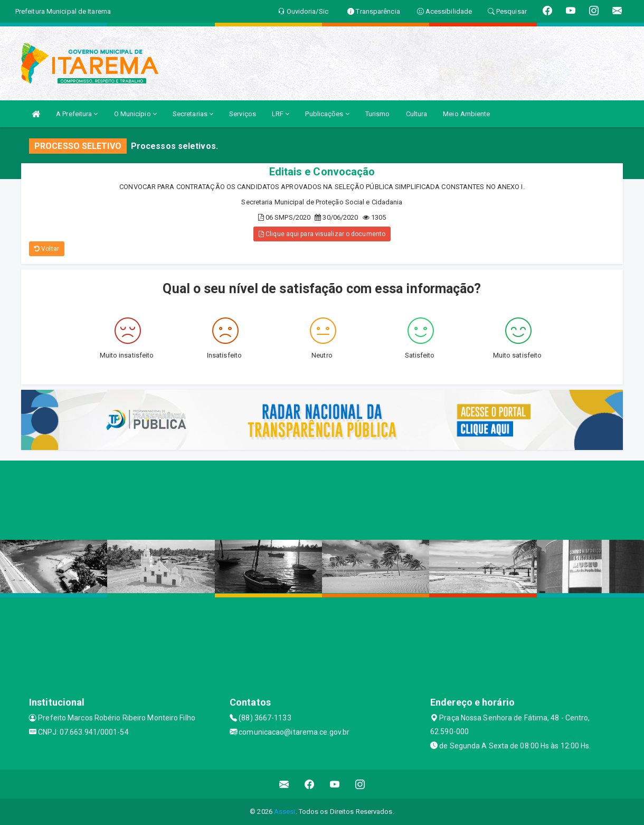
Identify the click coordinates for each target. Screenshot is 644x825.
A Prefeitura (77, 114)
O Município (135, 114)
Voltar (47, 249)
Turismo (378, 114)
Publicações (327, 114)
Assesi (285, 812)
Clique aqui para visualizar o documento (322, 234)
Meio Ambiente (466, 114)
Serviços (243, 114)
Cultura (417, 114)
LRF (281, 114)
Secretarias (193, 114)
